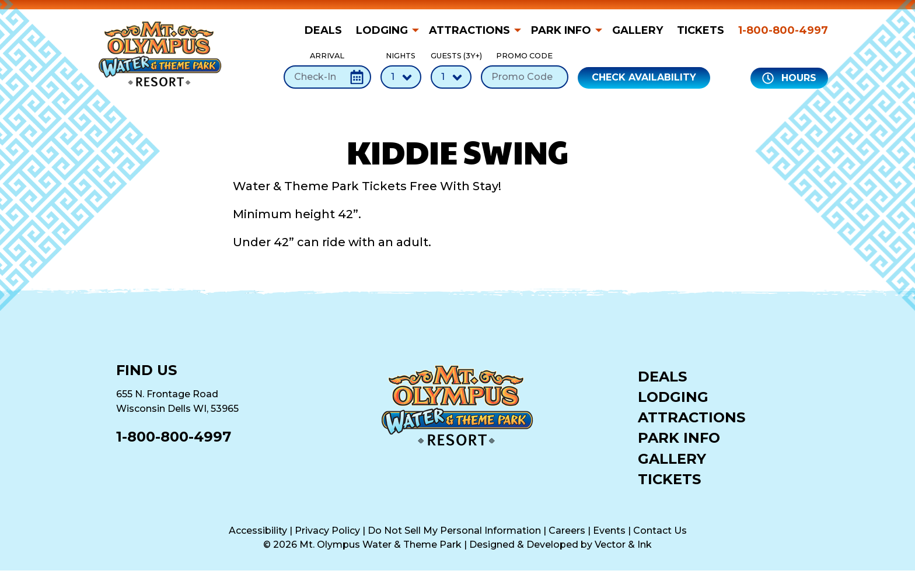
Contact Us (660, 531)
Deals (323, 30)
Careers (567, 531)
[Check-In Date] (327, 77)
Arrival (327, 70)
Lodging (382, 30)
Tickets (701, 30)
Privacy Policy (327, 531)
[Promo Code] (525, 77)
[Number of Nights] (401, 77)
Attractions (469, 30)
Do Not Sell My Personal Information (454, 531)
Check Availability (644, 77)
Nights (401, 70)
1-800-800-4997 (783, 30)
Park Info (561, 30)
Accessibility (258, 531)
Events (609, 531)
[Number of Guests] (451, 77)
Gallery (638, 30)
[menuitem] (327, 30)
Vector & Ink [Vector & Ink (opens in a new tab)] (623, 545)
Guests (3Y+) (451, 70)
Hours (789, 78)
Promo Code (525, 70)
